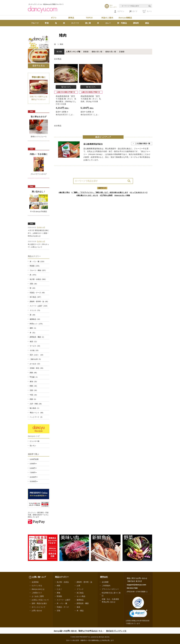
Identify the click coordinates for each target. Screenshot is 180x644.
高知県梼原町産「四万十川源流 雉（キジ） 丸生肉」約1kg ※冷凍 (91, 99)
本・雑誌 (80, 611)
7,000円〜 (33, 473)
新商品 (71, 18)
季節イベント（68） (37, 413)
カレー (108, 23)
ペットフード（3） (37, 417)
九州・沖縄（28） (36, 404)
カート (147, 11)
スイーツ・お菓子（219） (39, 306)
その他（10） (35, 350)
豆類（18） (34, 284)
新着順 (86, 52)
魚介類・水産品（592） (38, 279)
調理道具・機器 (83, 603)
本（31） (33, 333)
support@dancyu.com (136, 585)
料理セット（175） (37, 324)
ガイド (133, 11)
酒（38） (33, 315)
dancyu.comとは (38, 589)
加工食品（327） (36, 297)
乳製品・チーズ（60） (38, 293)
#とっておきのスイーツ (139, 192)
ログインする (37, 586)
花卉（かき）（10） (37, 355)
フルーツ (35, 23)
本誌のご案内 (107, 18)
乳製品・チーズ (63, 607)
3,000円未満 (34, 459)
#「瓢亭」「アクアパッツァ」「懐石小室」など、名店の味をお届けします (100, 192)
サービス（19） (35, 346)
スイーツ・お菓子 (64, 600)
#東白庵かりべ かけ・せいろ (87, 195)
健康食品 (80, 600)
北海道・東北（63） (37, 368)
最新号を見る (39, 66)
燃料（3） (33, 328)
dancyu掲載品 (125, 18)
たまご (59, 589)
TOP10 (89, 18)
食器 (78, 607)
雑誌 (147, 23)
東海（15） (34, 382)
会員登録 (35, 582)
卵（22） (33, 288)
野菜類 (59, 596)
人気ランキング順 (73, 52)
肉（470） (33, 275)
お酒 (78, 586)
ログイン (119, 11)
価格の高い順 (111, 52)
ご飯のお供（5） (36, 359)
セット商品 (81, 596)
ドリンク (80, 589)
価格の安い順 (97, 52)
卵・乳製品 (122, 23)
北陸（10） (34, 390)
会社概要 (105, 582)
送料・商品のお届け (39, 603)
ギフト (54, 18)
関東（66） (34, 373)
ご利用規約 (106, 586)
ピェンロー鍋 (34, 441)
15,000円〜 (34, 481)
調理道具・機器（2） (37, 337)
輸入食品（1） (35, 408)
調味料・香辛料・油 (84, 582)
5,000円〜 (33, 468)
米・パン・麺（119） (37, 261)
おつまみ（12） (35, 364)
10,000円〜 (34, 477)
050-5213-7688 (132, 588)
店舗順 (122, 52)
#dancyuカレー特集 (122, 195)
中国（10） (34, 395)
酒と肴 (88, 23)
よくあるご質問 (38, 596)
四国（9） (33, 399)
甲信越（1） (34, 377)
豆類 (58, 611)
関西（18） (34, 386)
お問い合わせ (37, 611)
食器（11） (34, 342)
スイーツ (75, 23)
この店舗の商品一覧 (143, 144)
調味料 (136, 23)
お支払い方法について (40, 600)
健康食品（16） (35, 319)
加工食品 (80, 593)
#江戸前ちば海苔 (106, 195)
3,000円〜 (33, 464)
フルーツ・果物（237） (38, 270)
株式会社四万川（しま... (65, 115)
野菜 (47, 23)
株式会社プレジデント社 (116, 631)
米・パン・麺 (62, 603)
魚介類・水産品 (63, 582)
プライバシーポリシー (110, 589)
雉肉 (62, 44)
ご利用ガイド (37, 593)
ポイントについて (39, 607)
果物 (58, 593)
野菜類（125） (35, 266)
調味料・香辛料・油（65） (39, 302)
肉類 (58, 586)
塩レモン (33, 446)
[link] (138, 614)
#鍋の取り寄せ (64, 192)
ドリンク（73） (35, 310)
